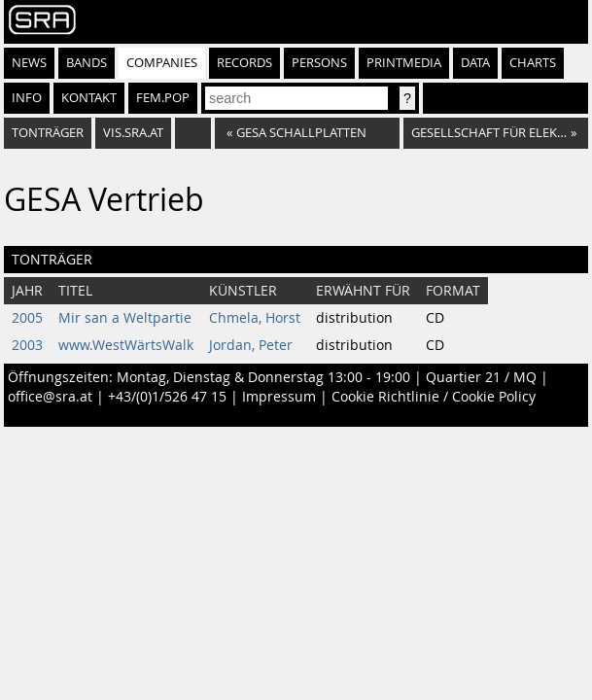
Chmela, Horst (255, 318)
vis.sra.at (133, 133)
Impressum (279, 397)
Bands (87, 63)
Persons (319, 63)
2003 (27, 345)
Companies (162, 63)
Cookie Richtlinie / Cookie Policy (434, 397)
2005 (27, 318)
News (29, 63)
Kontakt (89, 98)
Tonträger (48, 133)
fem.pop (163, 98)
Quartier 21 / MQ (481, 377)
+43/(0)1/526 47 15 (167, 397)
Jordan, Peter (251, 345)
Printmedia (404, 63)
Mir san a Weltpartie (125, 318)
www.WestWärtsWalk (126, 345)
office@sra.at (50, 397)
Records (244, 63)
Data (475, 63)
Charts (533, 63)
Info (27, 98)
